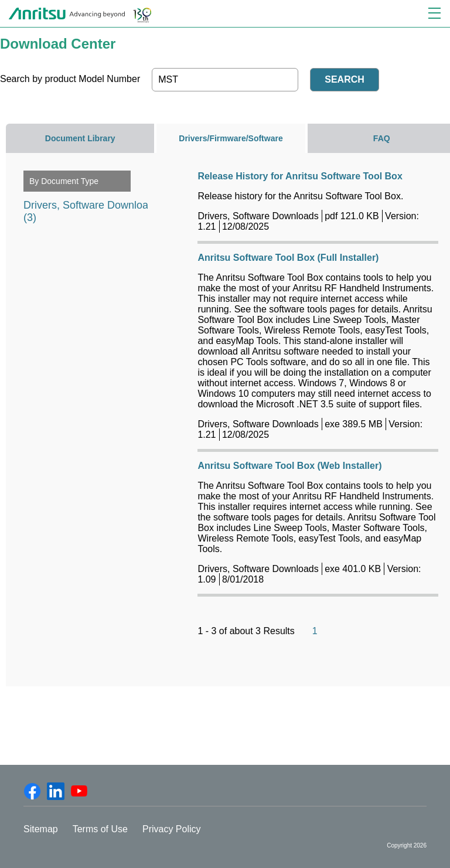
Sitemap (41, 829)
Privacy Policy (172, 829)
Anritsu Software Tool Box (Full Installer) (288, 258)
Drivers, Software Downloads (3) (91, 207)
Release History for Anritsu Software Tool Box (300, 176)
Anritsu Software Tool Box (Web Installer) (289, 466)
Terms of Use (100, 829)
